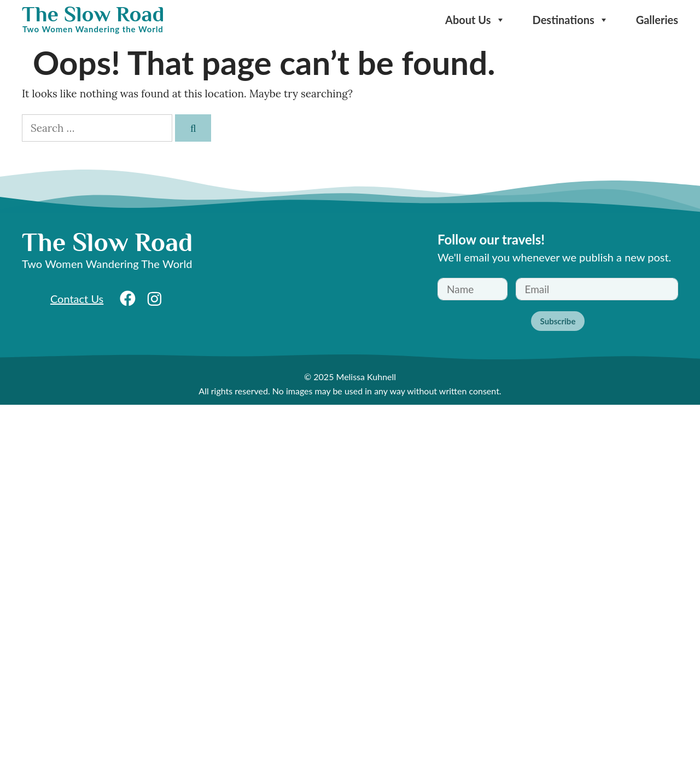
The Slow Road (93, 14)
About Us (475, 20)
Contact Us (77, 299)
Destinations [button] (571, 20)
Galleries (657, 20)
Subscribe (558, 321)
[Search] (193, 128)
